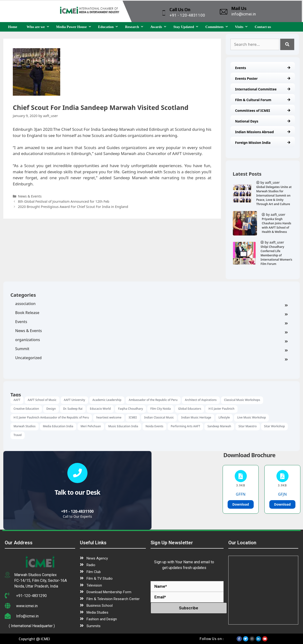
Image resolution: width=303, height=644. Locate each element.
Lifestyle (224, 417)
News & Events (151, 331)
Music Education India (123, 426)
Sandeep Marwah (219, 426)
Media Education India (58, 426)
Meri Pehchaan (91, 426)
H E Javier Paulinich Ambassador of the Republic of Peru (51, 417)
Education (109, 27)
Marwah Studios (25, 426)
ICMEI (133, 417)
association (151, 304)
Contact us (263, 27)
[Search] (287, 44)
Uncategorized (151, 358)
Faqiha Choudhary (131, 409)
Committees (218, 27)
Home (13, 27)
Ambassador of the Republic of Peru (153, 400)
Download (241, 504)
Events (263, 68)
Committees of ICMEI (263, 110)
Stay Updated (187, 27)
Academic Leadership (107, 400)
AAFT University (74, 400)
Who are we (39, 27)
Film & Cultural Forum (263, 100)
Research (135, 27)
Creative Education (26, 409)
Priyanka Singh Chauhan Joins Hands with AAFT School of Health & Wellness (276, 225)
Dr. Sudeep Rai (73, 409)
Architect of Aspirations (201, 400)
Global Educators (190, 409)
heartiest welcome (109, 417)
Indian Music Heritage (196, 417)
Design (51, 409)
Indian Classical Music (159, 417)
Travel (18, 435)
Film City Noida (161, 409)
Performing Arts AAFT (185, 426)
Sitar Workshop (275, 426)
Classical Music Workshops (242, 400)
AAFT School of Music (42, 400)
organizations (151, 340)
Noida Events (154, 426)
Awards (159, 27)
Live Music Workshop (251, 417)
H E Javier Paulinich (221, 409)
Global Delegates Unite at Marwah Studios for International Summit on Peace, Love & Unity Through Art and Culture (274, 195)
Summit (151, 349)
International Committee (263, 89)
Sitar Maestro (248, 426)
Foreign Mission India (263, 143)
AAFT (17, 400)
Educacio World (100, 409)
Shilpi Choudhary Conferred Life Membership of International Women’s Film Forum (276, 255)
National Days (263, 121)
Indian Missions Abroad (263, 132)
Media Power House (75, 27)
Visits (242, 27)
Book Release (151, 313)
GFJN (282, 494)
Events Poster (263, 78)
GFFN (241, 494)
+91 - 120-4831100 (78, 511)
